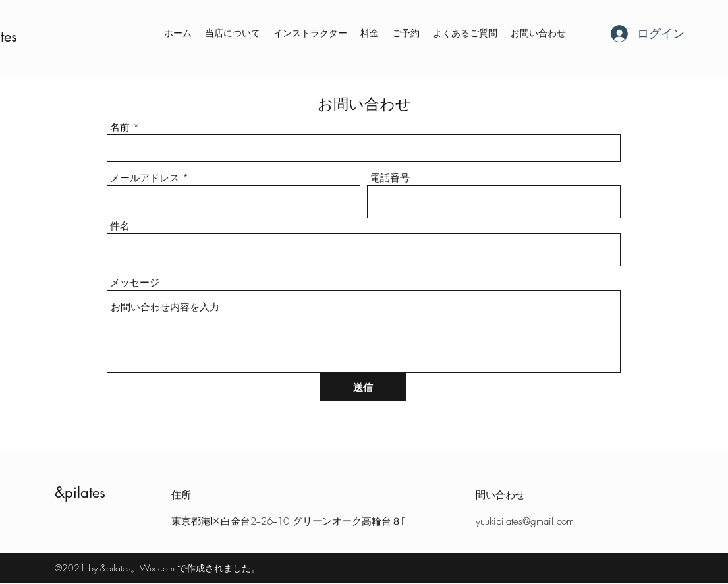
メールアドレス (145, 178)
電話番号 (390, 178)
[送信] (363, 387)
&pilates (80, 492)
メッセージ (135, 283)
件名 (120, 226)
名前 (120, 128)
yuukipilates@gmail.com (525, 521)
